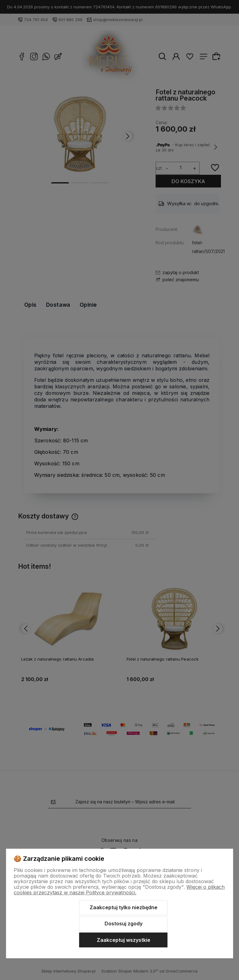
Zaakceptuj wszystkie (124, 940)
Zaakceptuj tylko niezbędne (124, 907)
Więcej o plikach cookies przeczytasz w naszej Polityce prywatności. (119, 890)
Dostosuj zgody (124, 924)
